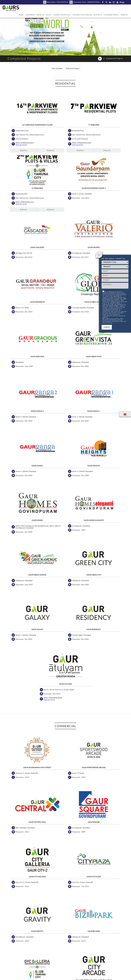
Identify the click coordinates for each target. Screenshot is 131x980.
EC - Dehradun (70, 976)
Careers (39, 972)
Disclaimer (48, 972)
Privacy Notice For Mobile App (106, 976)
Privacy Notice (96, 972)
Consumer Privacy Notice (113, 972)
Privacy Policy (59, 972)
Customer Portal (111, 15)
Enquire (36, 146)
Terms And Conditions (46, 976)
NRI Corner (30, 972)
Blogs (122, 2)
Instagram (72, 932)
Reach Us (98, 15)
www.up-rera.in (19, 141)
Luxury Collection (62, 15)
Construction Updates (82, 15)
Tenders (59, 976)
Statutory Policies (73, 972)
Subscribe (38, 950)
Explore (17, 146)
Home (21, 15)
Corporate (30, 15)
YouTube (86, 932)
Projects (40, 15)
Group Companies (85, 976)
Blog (99, 932)
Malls (49, 15)
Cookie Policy (18, 976)
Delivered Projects (73, 69)
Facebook (34, 932)
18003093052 (93, 2)
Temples (124, 15)
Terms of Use (30, 976)
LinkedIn (57, 932)
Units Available (57, 69)
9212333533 (62, 2)
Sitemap (85, 972)
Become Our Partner (16, 972)
